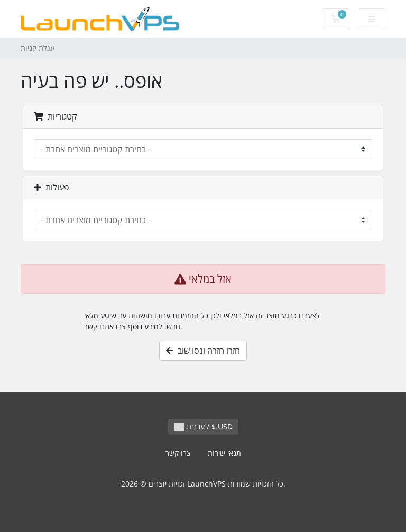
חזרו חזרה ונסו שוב (203, 351)
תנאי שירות (224, 453)
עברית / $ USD (203, 426)
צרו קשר (178, 453)
